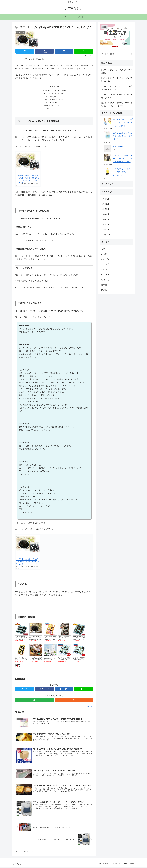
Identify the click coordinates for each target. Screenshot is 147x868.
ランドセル (105, 275)
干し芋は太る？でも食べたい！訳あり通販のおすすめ (116, 80)
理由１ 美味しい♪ (51, 97)
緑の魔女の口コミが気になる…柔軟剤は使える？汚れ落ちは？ (123, 136)
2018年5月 (105, 219)
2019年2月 (105, 199)
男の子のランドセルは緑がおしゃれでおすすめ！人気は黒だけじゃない (123, 159)
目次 (51, 86)
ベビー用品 (105, 264)
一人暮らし (105, 280)
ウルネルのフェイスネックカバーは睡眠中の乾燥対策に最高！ (116, 88)
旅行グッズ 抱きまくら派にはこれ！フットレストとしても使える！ (123, 122)
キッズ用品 (105, 254)
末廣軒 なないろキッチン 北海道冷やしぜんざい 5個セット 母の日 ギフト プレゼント (50, 660)
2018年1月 (105, 230)
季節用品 (104, 285)
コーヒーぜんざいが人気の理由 (54, 94)
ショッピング (20, 680)
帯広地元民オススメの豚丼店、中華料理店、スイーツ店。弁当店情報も (116, 104)
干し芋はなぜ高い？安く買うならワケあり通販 (116, 71)
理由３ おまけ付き (51, 103)
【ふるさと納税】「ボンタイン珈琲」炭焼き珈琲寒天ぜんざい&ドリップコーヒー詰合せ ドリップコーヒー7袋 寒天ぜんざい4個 (36, 661)
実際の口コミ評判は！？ (51, 107)
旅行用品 (104, 290)
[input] (117, 54)
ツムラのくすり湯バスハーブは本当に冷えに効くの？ (116, 96)
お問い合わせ (118, 147)
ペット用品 (105, 269)
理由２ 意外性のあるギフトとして (57, 100)
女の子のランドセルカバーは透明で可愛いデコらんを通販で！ (123, 172)
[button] (131, 54)
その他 (103, 249)
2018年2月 (105, 224)
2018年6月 (105, 214)
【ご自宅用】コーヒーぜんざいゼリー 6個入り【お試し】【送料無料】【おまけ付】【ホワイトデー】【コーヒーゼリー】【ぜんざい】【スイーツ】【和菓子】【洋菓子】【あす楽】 (28, 180)
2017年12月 (105, 235)
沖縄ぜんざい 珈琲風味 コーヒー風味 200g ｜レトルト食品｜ (65, 639)
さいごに (46, 110)
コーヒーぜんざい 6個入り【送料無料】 (55, 91)
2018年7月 (105, 209)
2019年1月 (105, 204)
